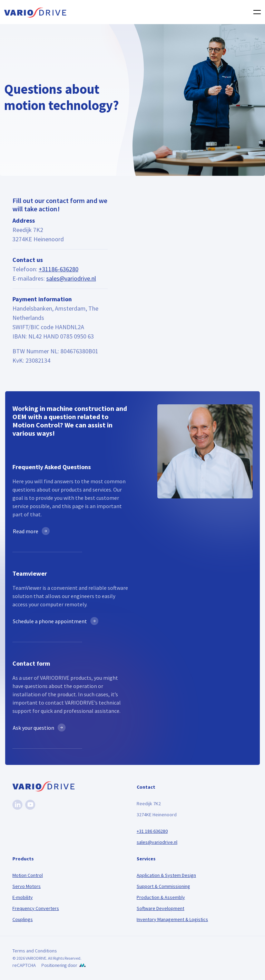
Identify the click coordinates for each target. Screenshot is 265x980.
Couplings (23, 919)
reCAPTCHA (24, 965)
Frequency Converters (36, 908)
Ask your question (33, 728)
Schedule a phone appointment (50, 621)
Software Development (160, 908)
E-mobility (23, 897)
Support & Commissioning (163, 886)
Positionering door (59, 965)
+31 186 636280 (152, 831)
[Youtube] (30, 805)
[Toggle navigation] (255, 12)
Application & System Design (166, 875)
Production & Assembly (161, 897)
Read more (26, 531)
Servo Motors (27, 886)
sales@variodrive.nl (71, 278)
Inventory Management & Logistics (172, 919)
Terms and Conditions (35, 951)
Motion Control (28, 875)
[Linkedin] (17, 805)
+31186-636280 (58, 269)
